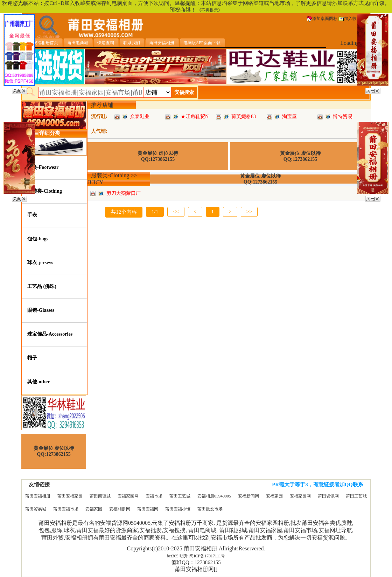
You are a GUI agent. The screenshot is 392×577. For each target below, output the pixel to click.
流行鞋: (99, 116)
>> (249, 212)
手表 (32, 215)
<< (176, 212)
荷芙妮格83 (244, 116)
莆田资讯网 (328, 496)
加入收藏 (350, 19)
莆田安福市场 (66, 509)
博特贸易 (343, 116)
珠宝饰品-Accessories (50, 334)
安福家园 (274, 496)
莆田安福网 (148, 509)
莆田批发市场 (210, 509)
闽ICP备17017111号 (207, 556)
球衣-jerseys (40, 263)
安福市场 (154, 496)
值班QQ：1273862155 (196, 562)
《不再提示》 (210, 10)
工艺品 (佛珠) (42, 286)
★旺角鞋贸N (195, 116)
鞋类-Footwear (43, 167)
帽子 (32, 358)
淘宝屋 (289, 116)
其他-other (39, 382)
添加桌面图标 (322, 19)
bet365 (173, 556)
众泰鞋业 (140, 116)
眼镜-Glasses (41, 310)
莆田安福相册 (38, 496)
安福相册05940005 (214, 496)
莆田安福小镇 (178, 509)
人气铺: (99, 131)
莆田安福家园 (70, 496)
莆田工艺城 (180, 496)
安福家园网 (128, 496)
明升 (184, 556)
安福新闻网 (248, 496)
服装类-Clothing (45, 191)
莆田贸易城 (36, 509)
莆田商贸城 (100, 496)
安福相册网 (120, 509)
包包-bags (38, 239)
